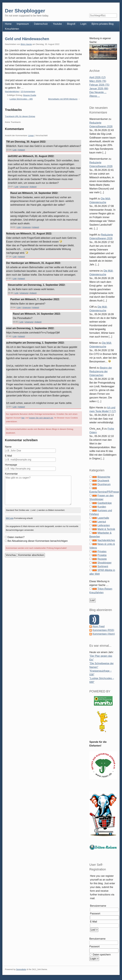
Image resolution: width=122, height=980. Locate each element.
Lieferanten (104, 525)
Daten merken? (16, 537)
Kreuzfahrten (12, 29)
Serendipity (21, 969)
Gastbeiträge (105, 503)
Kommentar (11, 474)
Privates (102, 551)
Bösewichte (104, 477)
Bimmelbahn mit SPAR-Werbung (63, 99)
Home (8, 24)
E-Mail (8, 456)
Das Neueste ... (98, 92)
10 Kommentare (28, 91)
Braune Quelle (30, 95)
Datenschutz (41, 24)
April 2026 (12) (97, 77)
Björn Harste (26, 44)
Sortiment (103, 566)
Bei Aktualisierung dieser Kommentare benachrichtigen (38, 541)
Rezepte (102, 559)
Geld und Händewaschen (27, 39)
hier (23, 418)
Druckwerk (103, 481)
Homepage (11, 465)
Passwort (95, 914)
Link (15, 150)
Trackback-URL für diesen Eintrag (20, 116)
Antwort (22, 150)
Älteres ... (95, 96)
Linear (31, 135)
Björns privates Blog (102, 24)
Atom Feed (98, 626)
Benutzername (98, 906)
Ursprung (24, 187)
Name (8, 447)
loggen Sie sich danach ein (41, 418)
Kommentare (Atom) (104, 634)
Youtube (57, 24)
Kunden (102, 507)
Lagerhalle (103, 518)
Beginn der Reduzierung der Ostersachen (101, 371)
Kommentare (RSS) (103, 630)
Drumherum (104, 484)
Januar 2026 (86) (99, 89)
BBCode (10, 518)
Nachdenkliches (12, 91)
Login (83, 24)
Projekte (102, 555)
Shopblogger (105, 563)
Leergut (102, 522)
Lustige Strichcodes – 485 (21, 99)
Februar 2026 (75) (99, 85)
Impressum (23, 24)
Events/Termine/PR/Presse (104, 492)
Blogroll (71, 24)
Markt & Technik (106, 529)
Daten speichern (101, 955)
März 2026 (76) (98, 81)
